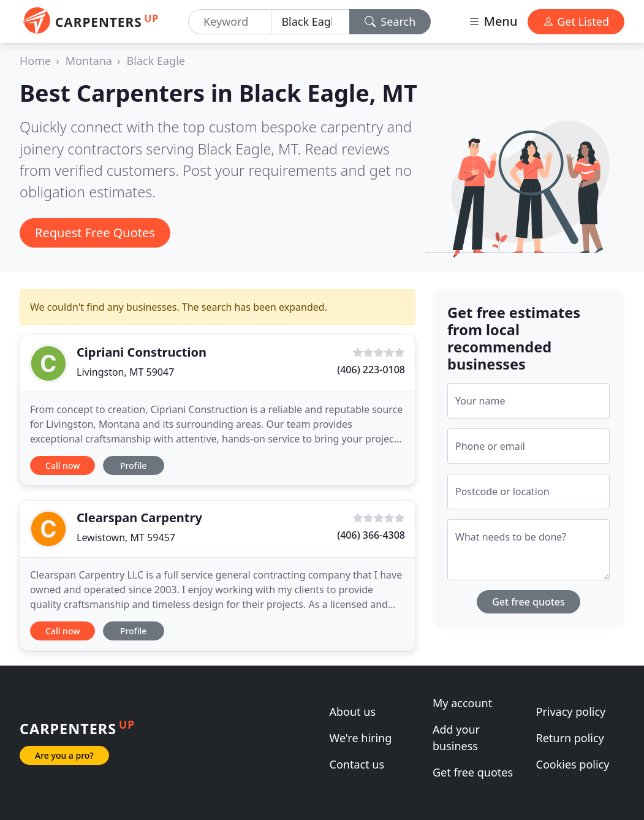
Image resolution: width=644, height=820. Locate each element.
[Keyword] (230, 22)
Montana (89, 61)
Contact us (357, 764)
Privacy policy (571, 712)
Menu (493, 21)
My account (462, 703)
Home (35, 61)
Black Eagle (156, 61)
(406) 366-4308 (371, 535)
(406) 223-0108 (371, 370)
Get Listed (576, 21)
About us (353, 712)
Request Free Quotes (95, 233)
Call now (63, 465)
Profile (133, 465)
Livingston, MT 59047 (125, 372)
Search (390, 21)
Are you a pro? (64, 755)
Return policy (570, 738)
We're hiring (361, 738)
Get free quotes (528, 602)
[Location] (310, 22)
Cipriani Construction (142, 352)
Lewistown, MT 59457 (126, 537)
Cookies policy (573, 764)
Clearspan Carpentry (139, 518)
